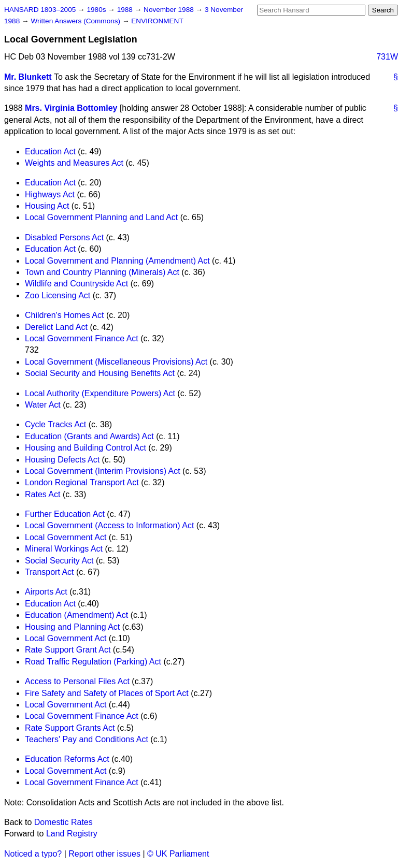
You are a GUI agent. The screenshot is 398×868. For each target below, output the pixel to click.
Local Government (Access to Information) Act (109, 525)
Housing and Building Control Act (86, 448)
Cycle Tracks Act (55, 424)
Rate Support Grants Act (70, 728)
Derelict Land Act (56, 327)
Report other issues (104, 854)
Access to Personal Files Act (77, 681)
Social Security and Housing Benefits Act (100, 373)
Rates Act (42, 494)
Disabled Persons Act (64, 237)
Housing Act (47, 206)
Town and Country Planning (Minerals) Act (102, 272)
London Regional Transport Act (82, 482)
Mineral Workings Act (64, 549)
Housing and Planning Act (72, 627)
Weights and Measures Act (74, 163)
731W (387, 57)
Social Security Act (59, 561)
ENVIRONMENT (157, 21)
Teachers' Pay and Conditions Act (87, 739)
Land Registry (72, 834)
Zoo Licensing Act (58, 295)
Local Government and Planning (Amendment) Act (117, 261)
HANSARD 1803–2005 (40, 10)
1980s (97, 10)
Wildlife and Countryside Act (76, 284)
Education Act (50, 151)
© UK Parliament (178, 854)
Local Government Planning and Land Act (101, 217)
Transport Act (49, 572)
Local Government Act (66, 537)
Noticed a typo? (33, 854)
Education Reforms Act (67, 759)
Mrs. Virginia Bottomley (71, 108)
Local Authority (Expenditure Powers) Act (100, 393)
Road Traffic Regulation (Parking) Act (93, 662)
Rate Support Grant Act (68, 650)
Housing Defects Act (62, 460)
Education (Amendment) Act (76, 615)
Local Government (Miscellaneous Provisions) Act (116, 362)
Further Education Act (65, 514)
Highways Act (50, 194)
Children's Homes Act (64, 315)
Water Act (43, 405)
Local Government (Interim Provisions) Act (103, 471)
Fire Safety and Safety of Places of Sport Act (107, 693)
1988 (126, 10)
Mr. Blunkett (28, 77)
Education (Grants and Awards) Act (89, 436)
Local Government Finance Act (82, 338)
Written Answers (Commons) (76, 21)
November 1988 (170, 10)
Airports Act (46, 592)
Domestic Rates (63, 822)
